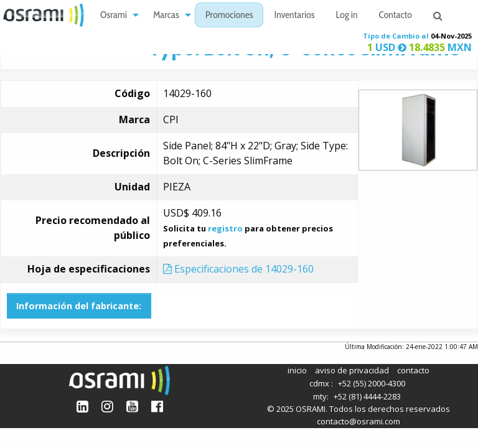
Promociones (229, 16)
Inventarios (294, 16)
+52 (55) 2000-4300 (372, 383)
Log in (347, 16)
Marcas (166, 16)
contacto (413, 370)
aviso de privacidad (352, 370)
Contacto (396, 16)
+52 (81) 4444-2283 (367, 396)
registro (225, 228)
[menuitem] (116, 15)
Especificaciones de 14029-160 (238, 269)
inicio (297, 370)
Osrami (114, 16)
